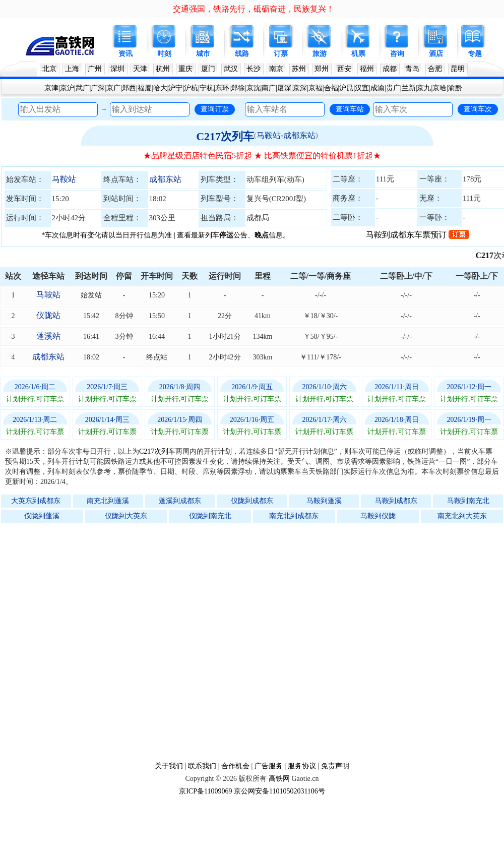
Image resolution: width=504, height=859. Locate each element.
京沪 (67, 88)
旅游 (320, 54)
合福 (331, 88)
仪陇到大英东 (126, 516)
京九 (424, 88)
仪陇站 (48, 315)
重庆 (185, 69)
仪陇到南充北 (210, 516)
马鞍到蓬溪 (324, 501)
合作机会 (235, 766)
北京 (49, 69)
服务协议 (302, 766)
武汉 (231, 69)
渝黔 (455, 88)
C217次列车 (225, 136)
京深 (300, 88)
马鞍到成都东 (396, 501)
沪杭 (191, 88)
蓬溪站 (48, 336)
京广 (113, 88)
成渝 (377, 88)
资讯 (125, 54)
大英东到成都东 (36, 501)
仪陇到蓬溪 (42, 516)
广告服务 (269, 766)
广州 (95, 69)
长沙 (254, 69)
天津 (140, 69)
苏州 (299, 69)
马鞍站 (64, 179)
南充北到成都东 (294, 516)
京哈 (439, 88)
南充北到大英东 (462, 516)
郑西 (129, 88)
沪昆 (346, 88)
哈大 (160, 88)
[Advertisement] (113, 642)
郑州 (322, 69)
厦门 (208, 69)
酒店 (436, 54)
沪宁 (175, 88)
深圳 (117, 69)
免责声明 (335, 766)
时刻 (164, 54)
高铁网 (279, 779)
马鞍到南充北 (468, 501)
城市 (203, 54)
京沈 (254, 88)
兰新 (409, 88)
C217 (489, 255)
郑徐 (238, 88)
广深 (98, 88)
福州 (367, 69)
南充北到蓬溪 (108, 501)
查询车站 (350, 109)
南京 (276, 69)
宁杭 (207, 88)
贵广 (393, 88)
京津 (51, 88)
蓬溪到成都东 (180, 501)
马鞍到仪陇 (378, 516)
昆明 (458, 69)
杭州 (163, 69)
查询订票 (215, 109)
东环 (222, 88)
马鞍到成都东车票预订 (418, 235)
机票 (358, 54)
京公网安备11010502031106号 (279, 791)
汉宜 (362, 88)
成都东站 (165, 179)
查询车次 (478, 109)
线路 (242, 54)
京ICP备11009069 (205, 791)
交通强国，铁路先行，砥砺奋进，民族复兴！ (254, 9)
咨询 (397, 54)
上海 (72, 69)
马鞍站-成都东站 (286, 135)
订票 (281, 54)
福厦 (145, 88)
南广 (269, 88)
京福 (316, 88)
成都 (390, 69)
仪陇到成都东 (252, 501)
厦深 (284, 88)
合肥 (435, 69)
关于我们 (169, 766)
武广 (83, 88)
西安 (344, 69)
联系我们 (202, 766)
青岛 (412, 69)
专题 (475, 54)
